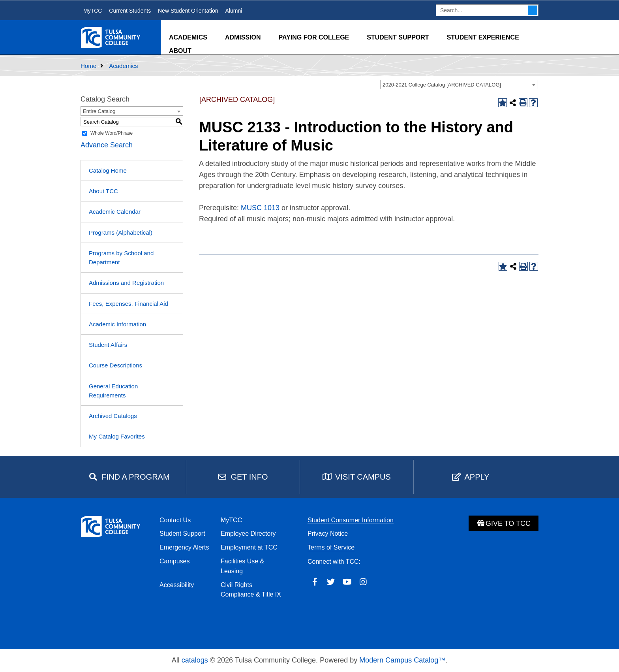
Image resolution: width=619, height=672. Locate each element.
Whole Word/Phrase (112, 133)
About (180, 51)
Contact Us (175, 520)
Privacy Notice (328, 534)
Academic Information (117, 324)
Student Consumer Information (351, 520)
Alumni (234, 11)
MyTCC (93, 11)
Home (88, 66)
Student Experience (483, 37)
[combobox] (459, 85)
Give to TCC (504, 523)
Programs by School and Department (121, 258)
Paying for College (314, 37)
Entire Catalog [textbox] (99, 111)
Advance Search (107, 145)
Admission (243, 37)
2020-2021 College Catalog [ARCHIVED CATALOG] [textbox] (442, 85)
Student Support (398, 37)
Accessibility (177, 585)
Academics (188, 37)
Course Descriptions (115, 365)
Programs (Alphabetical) (121, 232)
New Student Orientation (188, 11)
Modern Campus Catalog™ (402, 660)
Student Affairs (108, 345)
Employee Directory (248, 534)
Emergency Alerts (184, 547)
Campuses (174, 561)
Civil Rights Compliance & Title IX (251, 590)
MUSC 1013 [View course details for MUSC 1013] (260, 208)
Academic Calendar (115, 212)
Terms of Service (331, 547)
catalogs (195, 660)
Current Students (130, 11)
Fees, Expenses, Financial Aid (128, 304)
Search (533, 10)
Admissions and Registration (126, 283)
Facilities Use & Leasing (242, 566)
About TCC (103, 191)
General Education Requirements (113, 391)
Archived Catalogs (113, 416)
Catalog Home (108, 170)
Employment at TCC (249, 547)
